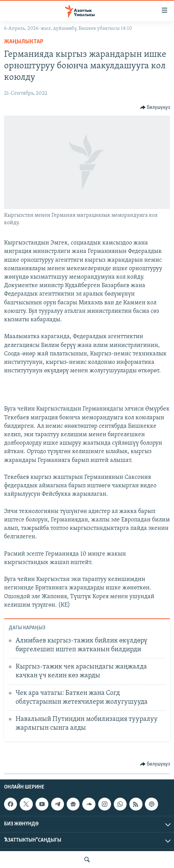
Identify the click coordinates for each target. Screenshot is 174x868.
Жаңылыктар (24, 42)
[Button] (155, 108)
